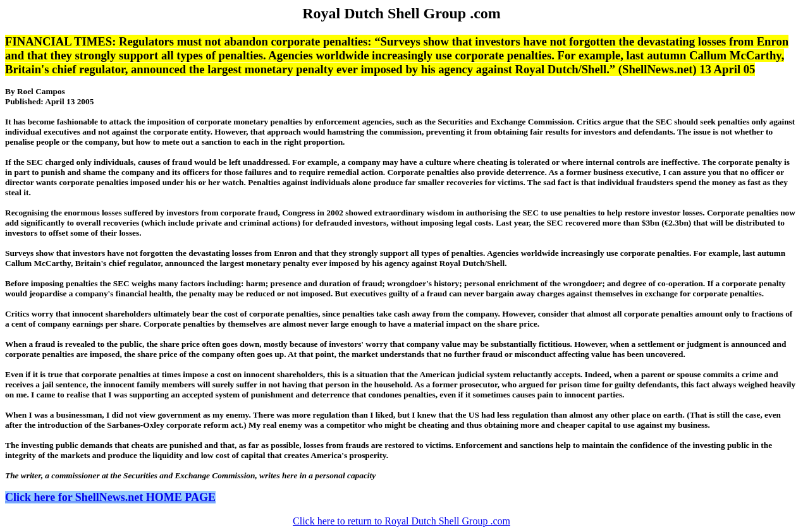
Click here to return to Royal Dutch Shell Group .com (402, 521)
